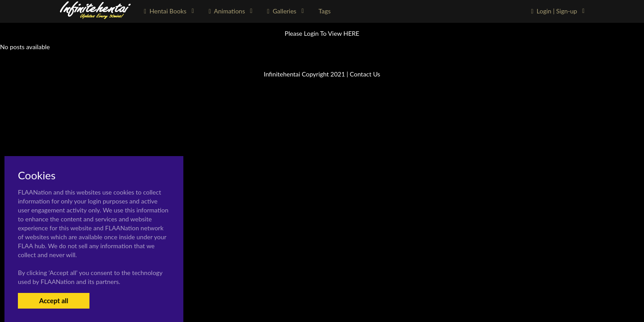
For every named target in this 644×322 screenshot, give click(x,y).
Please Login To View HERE (322, 33)
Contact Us (365, 74)
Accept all (53, 301)
